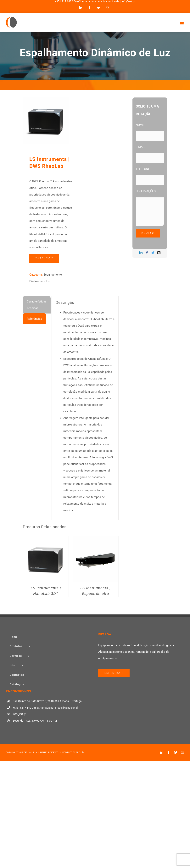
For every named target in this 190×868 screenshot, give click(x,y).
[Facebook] (147, 253)
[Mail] (159, 253)
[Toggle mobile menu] (182, 24)
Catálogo (44, 258)
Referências (34, 319)
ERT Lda (28, 752)
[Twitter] (153, 253)
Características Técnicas (37, 305)
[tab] (37, 305)
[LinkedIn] (141, 253)
